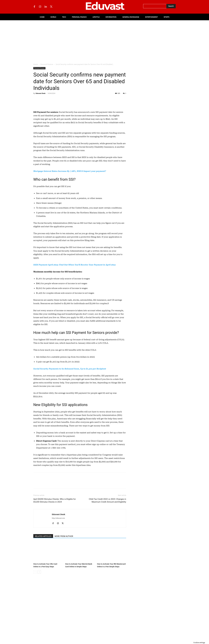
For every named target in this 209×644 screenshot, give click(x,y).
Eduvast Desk (40, 93)
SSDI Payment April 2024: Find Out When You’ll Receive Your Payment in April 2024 (74, 317)
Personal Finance (47, 64)
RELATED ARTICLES (43, 589)
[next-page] (39, 624)
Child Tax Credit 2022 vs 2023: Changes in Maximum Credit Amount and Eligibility (107, 553)
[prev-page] (35, 624)
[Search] (171, 6)
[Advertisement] (104, 40)
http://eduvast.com (58, 570)
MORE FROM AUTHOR (64, 589)
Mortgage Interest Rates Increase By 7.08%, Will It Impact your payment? (70, 223)
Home (36, 64)
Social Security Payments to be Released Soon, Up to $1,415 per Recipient (70, 421)
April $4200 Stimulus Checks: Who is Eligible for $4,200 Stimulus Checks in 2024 (55, 553)
